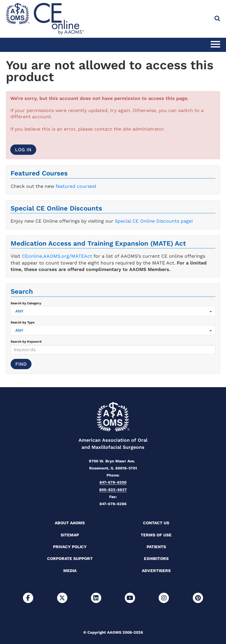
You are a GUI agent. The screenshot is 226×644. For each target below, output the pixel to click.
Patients (156, 547)
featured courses (75, 186)
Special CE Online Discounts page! (154, 221)
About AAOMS (70, 523)
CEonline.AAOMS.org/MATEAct (57, 256)
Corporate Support (70, 558)
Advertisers (156, 571)
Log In (23, 150)
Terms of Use (156, 535)
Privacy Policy (70, 547)
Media (70, 571)
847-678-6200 (113, 482)
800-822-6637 (113, 490)
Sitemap (70, 535)
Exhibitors (156, 558)
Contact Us (156, 523)
